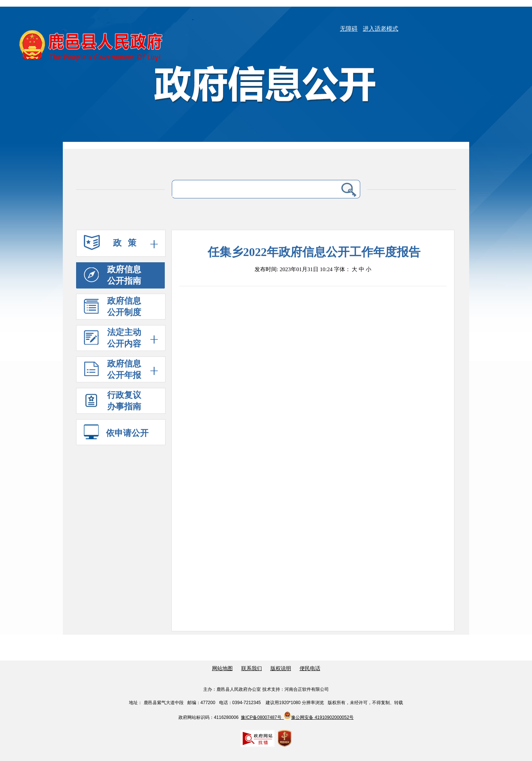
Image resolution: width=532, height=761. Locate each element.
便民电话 (310, 668)
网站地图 (222, 668)
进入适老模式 (381, 29)
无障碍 (349, 29)
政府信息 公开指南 (112, 275)
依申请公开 (116, 433)
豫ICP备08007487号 (262, 717)
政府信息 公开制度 (112, 307)
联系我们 (252, 668)
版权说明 (281, 668)
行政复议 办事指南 (112, 402)
